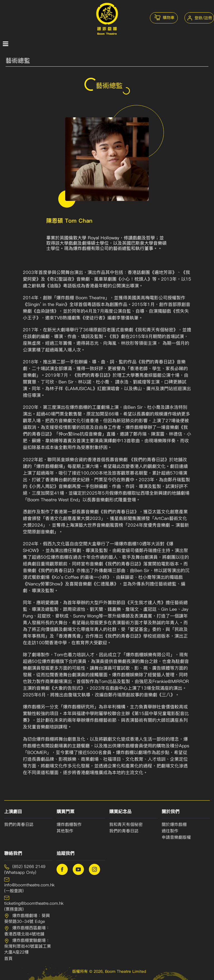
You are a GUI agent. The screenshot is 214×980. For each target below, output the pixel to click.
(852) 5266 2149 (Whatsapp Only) (25, 870)
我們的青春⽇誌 (124, 831)
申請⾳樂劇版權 (176, 837)
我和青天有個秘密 (126, 825)
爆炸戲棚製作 (69, 825)
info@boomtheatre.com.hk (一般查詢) (28, 885)
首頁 (8, 959)
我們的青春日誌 (19, 825)
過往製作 (170, 831)
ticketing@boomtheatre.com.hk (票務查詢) (28, 903)
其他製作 (65, 831)
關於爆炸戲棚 (174, 825)
